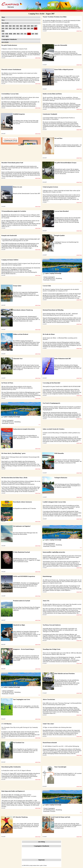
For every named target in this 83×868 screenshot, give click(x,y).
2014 (10, 29)
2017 (36, 26)
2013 (14, 29)
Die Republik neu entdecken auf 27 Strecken (24, 508)
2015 (7, 29)
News (3, 20)
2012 (17, 29)
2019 (28, 26)
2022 (17, 26)
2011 (21, 29)
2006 (3, 31)
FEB (7, 34)
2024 (10, 26)
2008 (32, 29)
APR (14, 34)
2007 (36, 29)
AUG (29, 34)
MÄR (11, 34)
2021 (21, 26)
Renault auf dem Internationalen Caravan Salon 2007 (27, 194)
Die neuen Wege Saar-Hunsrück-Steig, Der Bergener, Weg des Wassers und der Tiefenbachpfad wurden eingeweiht (27, 609)
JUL (25, 34)
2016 (3, 29)
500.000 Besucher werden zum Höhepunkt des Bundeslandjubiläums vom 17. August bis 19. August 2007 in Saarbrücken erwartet (27, 560)
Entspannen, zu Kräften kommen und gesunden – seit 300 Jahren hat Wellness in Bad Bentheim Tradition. (68, 146)
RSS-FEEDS (5, 42)
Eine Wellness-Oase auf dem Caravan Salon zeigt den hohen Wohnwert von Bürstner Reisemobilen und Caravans (26, 122)
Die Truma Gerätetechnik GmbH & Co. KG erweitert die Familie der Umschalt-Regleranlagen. (68, 774)
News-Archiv (5, 23)
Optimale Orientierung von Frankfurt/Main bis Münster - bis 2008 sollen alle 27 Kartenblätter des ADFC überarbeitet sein (26, 437)
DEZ (7, 36)
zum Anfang (41, 842)
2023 (14, 26)
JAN (3, 34)
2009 (28, 29)
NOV (3, 36)
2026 (3, 26)
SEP (33, 34)
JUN (22, 34)
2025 (7, 26)
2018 (32, 26)
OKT (36, 34)
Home (3, 17)
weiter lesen (79, 31)
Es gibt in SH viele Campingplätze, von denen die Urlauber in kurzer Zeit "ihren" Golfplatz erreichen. (26, 707)
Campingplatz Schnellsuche (9, 39)
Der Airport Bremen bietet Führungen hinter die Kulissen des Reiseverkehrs (25, 534)
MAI (18, 34)
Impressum (41, 860)
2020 (25, 26)
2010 (25, 29)
